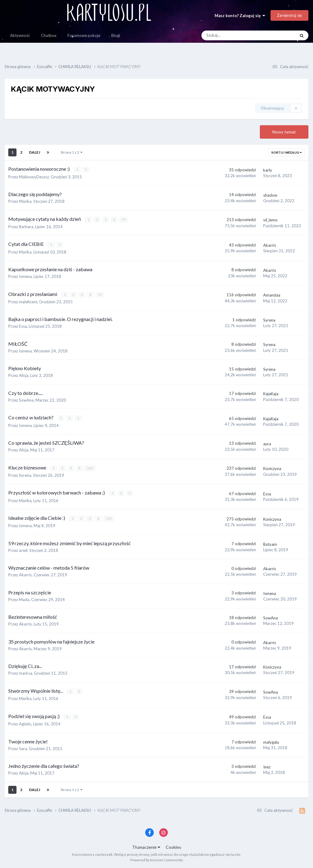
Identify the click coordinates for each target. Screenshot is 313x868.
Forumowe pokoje (84, 35)
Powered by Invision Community (157, 859)
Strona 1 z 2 (72, 152)
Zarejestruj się (289, 15)
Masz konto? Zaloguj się (240, 16)
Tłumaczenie (146, 846)
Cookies (173, 846)
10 (90, 467)
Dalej (35, 152)
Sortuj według (287, 152)
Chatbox (49, 35)
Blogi (116, 35)
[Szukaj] (235, 35)
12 (109, 518)
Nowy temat (284, 132)
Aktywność (20, 35)
